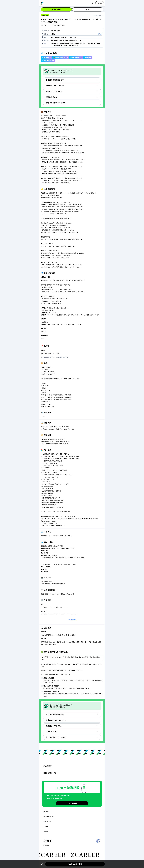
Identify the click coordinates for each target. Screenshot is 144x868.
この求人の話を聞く (75, 864)
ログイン (88, 9)
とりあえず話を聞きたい (72, 80)
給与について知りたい (72, 91)
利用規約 (46, 812)
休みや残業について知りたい (72, 103)
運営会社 (46, 831)
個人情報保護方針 (48, 817)
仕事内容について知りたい (72, 86)
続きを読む (72, 620)
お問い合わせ (47, 822)
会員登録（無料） (56, 9)
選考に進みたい (72, 97)
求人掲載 (46, 826)
